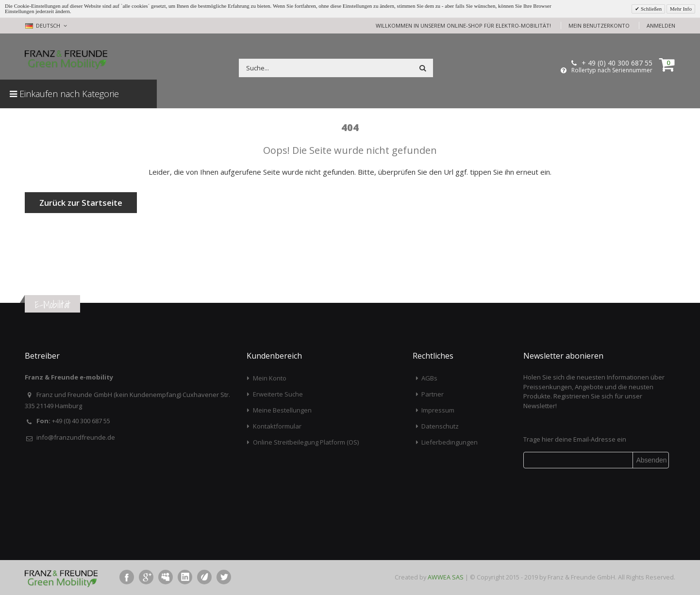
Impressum (438, 410)
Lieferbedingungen (450, 442)
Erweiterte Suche (278, 394)
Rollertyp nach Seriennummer (612, 70)
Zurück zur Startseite (81, 203)
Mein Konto (270, 378)
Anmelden (661, 25)
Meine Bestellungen (282, 410)
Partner (433, 394)
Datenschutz (440, 426)
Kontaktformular (277, 426)
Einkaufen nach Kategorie (64, 94)
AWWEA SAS (446, 577)
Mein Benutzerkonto (599, 25)
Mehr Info (681, 9)
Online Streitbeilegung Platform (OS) (306, 442)
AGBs (429, 378)
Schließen (650, 9)
